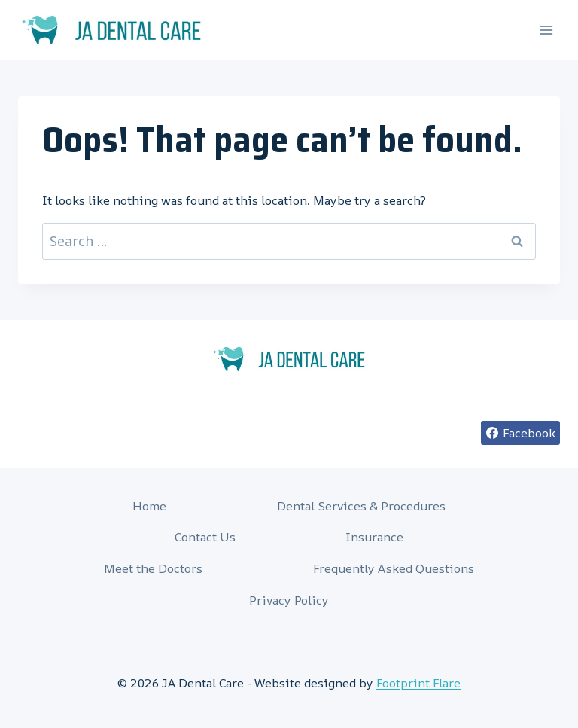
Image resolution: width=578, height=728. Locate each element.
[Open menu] (546, 30)
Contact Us (205, 537)
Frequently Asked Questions (394, 568)
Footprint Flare (418, 683)
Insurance (374, 537)
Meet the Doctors (153, 568)
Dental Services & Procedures (361, 506)
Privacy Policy (289, 600)
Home (149, 506)
